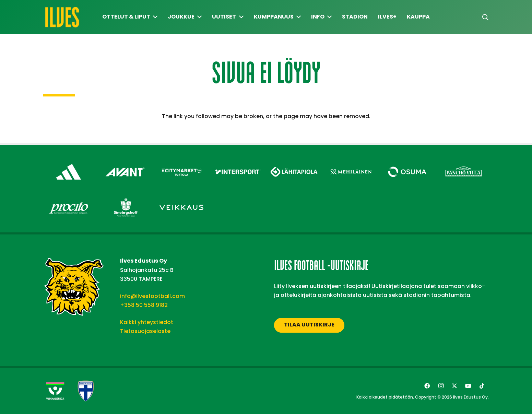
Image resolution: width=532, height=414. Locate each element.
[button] (485, 17)
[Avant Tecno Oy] (125, 162)
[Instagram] (441, 386)
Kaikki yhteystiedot (147, 322)
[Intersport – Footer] (238, 162)
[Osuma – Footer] (407, 162)
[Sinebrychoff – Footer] (125, 198)
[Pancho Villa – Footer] (464, 162)
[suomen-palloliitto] (86, 391)
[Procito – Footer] (69, 198)
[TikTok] (482, 386)
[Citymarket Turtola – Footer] (182, 162)
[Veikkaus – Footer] (182, 198)
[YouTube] (468, 386)
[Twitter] (454, 386)
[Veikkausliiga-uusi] (55, 391)
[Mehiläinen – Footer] (351, 162)
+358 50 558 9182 (144, 305)
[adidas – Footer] (69, 162)
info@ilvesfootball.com (152, 296)
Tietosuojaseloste (145, 331)
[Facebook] (427, 386)
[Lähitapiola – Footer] (294, 160)
